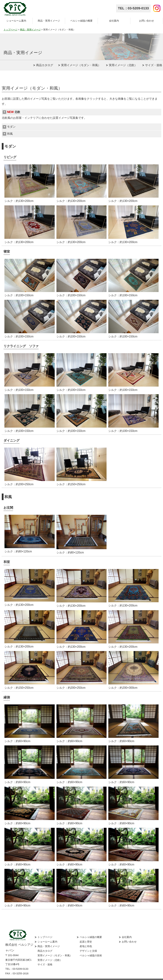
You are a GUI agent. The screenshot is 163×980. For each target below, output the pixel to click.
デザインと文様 (88, 945)
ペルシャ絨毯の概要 (81, 21)
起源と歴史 (86, 935)
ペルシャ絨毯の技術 (91, 949)
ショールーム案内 (16, 21)
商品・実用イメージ (49, 21)
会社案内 (114, 21)
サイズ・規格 (154, 65)
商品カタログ (45, 65)
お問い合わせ (147, 21)
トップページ (10, 30)
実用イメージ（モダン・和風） (81, 65)
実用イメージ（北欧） (123, 65)
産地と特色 (86, 940)
